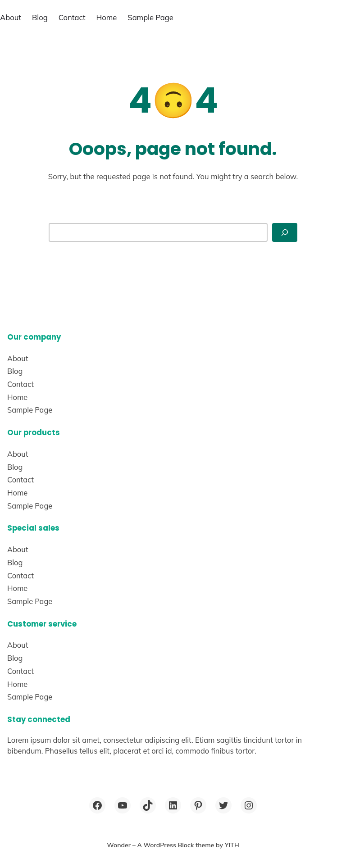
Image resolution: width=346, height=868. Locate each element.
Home (107, 17)
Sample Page (150, 17)
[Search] (285, 232)
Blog (40, 17)
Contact (72, 17)
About (11, 17)
